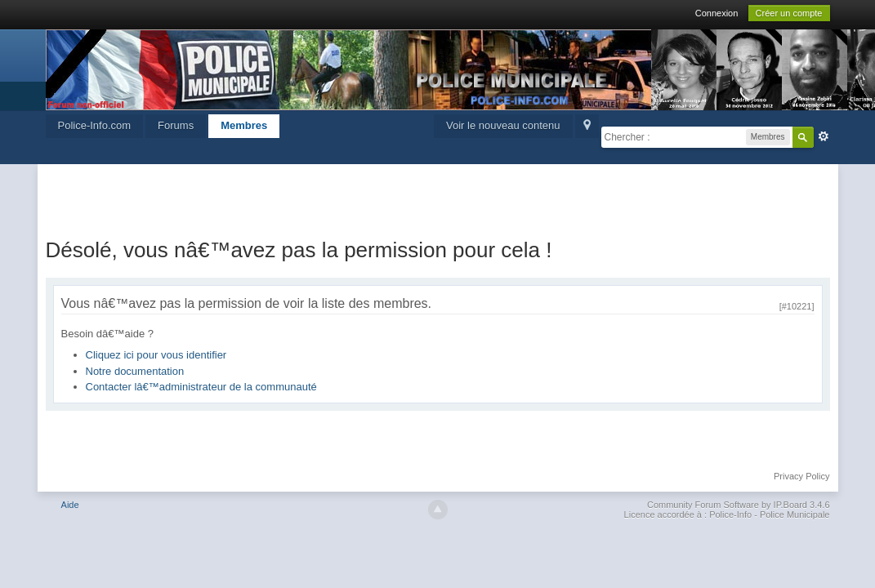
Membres (244, 125)
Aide (70, 505)
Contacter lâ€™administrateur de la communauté (201, 387)
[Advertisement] (438, 197)
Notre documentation (135, 371)
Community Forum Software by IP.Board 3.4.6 (739, 505)
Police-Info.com (95, 125)
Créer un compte (789, 13)
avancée (824, 136)
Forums (176, 125)
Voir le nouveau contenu (503, 125)
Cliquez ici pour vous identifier (156, 355)
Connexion (717, 13)
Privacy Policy (801, 476)
